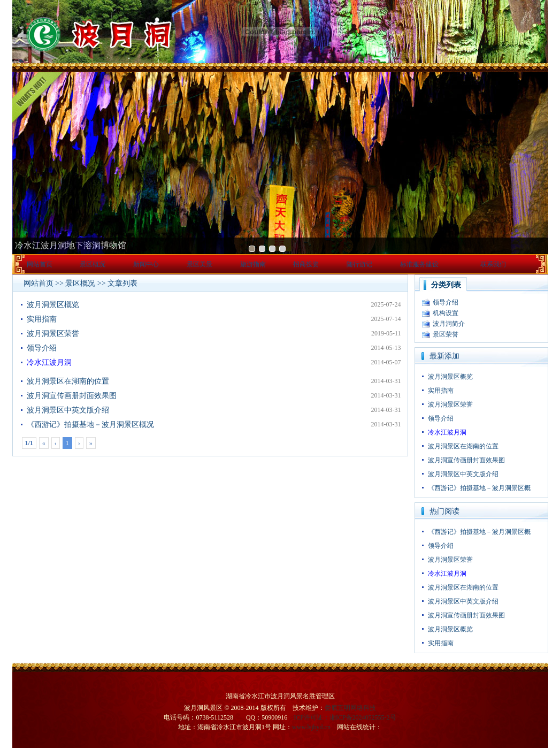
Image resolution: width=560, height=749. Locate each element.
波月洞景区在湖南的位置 (68, 381)
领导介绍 (42, 348)
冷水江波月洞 (49, 362)
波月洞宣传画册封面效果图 (72, 396)
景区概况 (93, 264)
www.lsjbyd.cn (311, 727)
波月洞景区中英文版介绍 (68, 410)
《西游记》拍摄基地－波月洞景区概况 (90, 425)
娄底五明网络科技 (350, 708)
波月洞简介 (449, 324)
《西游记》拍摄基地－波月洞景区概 (479, 488)
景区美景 (200, 264)
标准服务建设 (419, 264)
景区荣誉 (446, 334)
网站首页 (40, 264)
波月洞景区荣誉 (53, 334)
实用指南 (42, 319)
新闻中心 (146, 264)
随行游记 (359, 264)
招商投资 (306, 264)
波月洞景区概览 (53, 305)
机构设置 (446, 313)
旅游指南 (253, 264)
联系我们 (493, 264)
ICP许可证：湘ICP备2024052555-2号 (345, 717)
